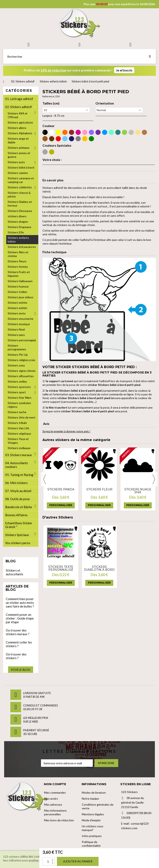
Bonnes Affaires (16, 515)
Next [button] (154, 479)
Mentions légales (93, 814)
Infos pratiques (92, 836)
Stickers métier (17, 308)
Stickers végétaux (19, 433)
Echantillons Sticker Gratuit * (19, 525)
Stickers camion (18, 173)
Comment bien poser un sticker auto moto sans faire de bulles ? (20, 603)
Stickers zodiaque (19, 448)
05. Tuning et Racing (19, 475)
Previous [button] (45, 479)
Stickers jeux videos (20, 297)
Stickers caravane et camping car (21, 180)
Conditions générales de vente (98, 806)
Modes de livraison (94, 792)
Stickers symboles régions (19, 405)
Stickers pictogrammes (17, 347)
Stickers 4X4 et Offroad (18, 115)
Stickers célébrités (20, 187)
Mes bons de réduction (59, 820)
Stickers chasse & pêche (19, 194)
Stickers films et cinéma (18, 254)
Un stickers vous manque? (93, 828)
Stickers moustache (20, 319)
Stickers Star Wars (20, 398)
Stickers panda (61, 489)
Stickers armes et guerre (19, 155)
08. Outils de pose (17, 499)
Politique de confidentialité (91, 844)
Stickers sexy (16, 365)
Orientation (105, 103)
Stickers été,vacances (22, 247)
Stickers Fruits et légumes (19, 274)
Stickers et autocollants (14, 572)
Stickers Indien (17, 292)
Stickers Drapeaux (19, 227)
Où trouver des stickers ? (16, 656)
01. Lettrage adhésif (19, 99)
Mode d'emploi (91, 820)
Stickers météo (17, 303)
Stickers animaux (19, 148)
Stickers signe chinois (22, 371)
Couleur (49, 126)
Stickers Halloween (20, 281)
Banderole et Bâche (19, 507)
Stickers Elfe (16, 232)
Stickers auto (16, 162)
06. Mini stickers (16, 483)
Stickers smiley (17, 381)
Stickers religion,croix (21, 360)
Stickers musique (19, 324)
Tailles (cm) (51, 103)
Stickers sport (17, 392)
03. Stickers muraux (19, 455)
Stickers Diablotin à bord (99, 568)
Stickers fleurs (17, 261)
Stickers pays (16, 335)
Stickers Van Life (18, 428)
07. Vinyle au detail (18, 491)
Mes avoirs (51, 798)
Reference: (49, 96)
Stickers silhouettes (21, 376)
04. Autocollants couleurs (17, 465)
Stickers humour (18, 286)
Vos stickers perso (18, 543)
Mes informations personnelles (55, 812)
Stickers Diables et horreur (20, 204)
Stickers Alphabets (20, 133)
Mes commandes (55, 792)
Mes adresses (53, 804)
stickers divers (17, 216)
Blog (11, 561)
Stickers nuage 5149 (138, 491)
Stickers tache (17, 412)
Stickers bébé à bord (21, 167)
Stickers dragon (18, 222)
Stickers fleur (99, 489)
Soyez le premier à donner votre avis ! (66, 431)
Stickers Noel (16, 329)
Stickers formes (18, 267)
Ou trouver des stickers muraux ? (18, 632)
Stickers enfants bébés (18, 240)
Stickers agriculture (20, 122)
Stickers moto (17, 313)
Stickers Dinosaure (20, 211)
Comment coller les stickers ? (19, 644)
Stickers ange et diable (18, 140)
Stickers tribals (17, 423)
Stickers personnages (22, 340)
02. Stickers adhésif (19, 107)
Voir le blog (21, 670)
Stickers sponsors (19, 387)
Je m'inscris (124, 70)
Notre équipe (90, 798)
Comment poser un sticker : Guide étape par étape (20, 618)
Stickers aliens (17, 128)
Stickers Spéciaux (17, 535)
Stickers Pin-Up (18, 355)
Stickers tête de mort (22, 417)
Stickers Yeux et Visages (18, 441)
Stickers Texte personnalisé (61, 568)
